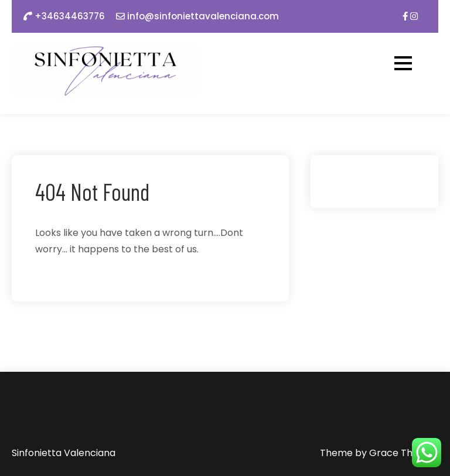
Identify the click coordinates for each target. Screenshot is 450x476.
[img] (405, 16)
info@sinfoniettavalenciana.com (203, 16)
